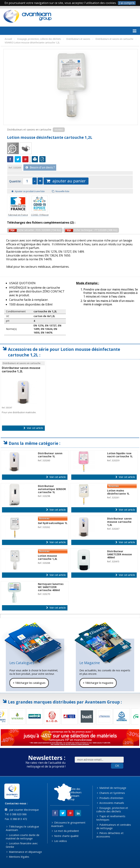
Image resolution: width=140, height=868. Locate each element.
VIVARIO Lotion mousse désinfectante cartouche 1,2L (32, 43)
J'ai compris (127, 3)
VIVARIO (59, 130)
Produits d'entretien (110, 798)
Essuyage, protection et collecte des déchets (112, 810)
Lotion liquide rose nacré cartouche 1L (120, 455)
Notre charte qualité (65, 836)
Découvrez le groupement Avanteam (68, 824)
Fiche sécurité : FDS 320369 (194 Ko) (35, 230)
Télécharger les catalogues (29, 683)
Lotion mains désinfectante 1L (118, 492)
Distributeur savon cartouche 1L (50, 455)
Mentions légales (18, 857)
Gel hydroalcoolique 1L (53, 523)
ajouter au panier (66, 181)
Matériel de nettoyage (112, 788)
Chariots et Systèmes (111, 793)
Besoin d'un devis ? (40, 167)
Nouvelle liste (61, 191)
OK (117, 766)
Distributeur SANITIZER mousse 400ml (120, 554)
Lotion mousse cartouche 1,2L (48, 557)
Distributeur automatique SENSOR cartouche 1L (52, 489)
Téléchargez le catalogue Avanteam (22, 828)
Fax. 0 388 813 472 (16, 819)
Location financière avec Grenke (22, 845)
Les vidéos (59, 841)
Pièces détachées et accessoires (110, 835)
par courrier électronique (22, 810)
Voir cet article (33, 428)
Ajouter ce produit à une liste (28, 191)
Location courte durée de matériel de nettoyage (23, 837)
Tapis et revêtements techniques (111, 818)
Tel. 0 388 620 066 (15, 814)
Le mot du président (65, 831)
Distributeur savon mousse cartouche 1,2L (21, 370)
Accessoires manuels (111, 803)
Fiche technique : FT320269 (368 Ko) (91, 230)
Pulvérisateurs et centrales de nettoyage (114, 826)
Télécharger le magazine (98, 683)
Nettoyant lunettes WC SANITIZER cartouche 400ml (51, 587)
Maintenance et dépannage (24, 852)
